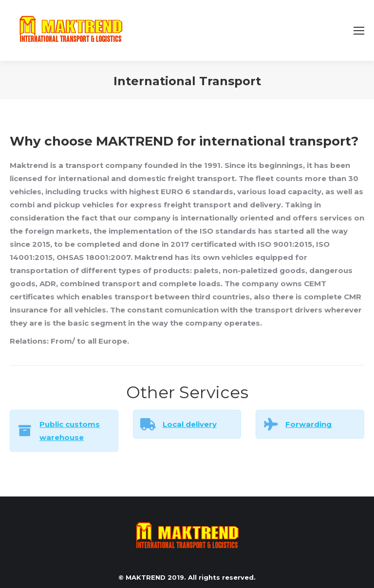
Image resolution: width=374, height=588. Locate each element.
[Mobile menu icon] (359, 31)
